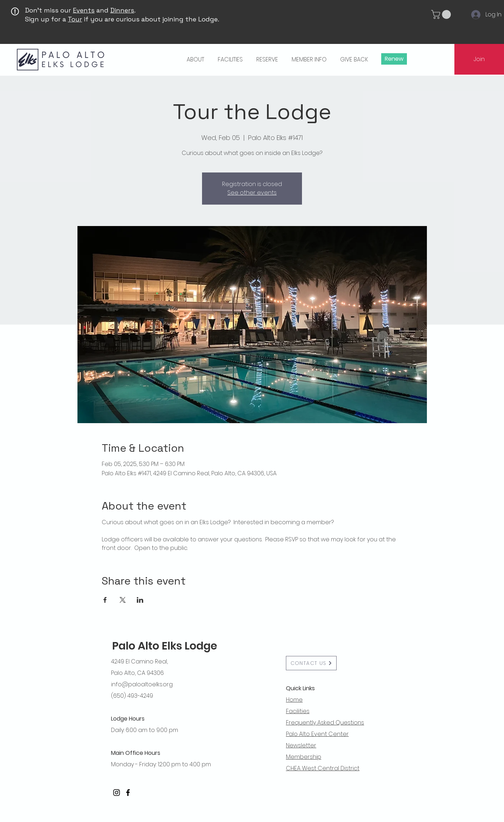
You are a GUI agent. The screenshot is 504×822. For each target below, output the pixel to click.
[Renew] (394, 59)
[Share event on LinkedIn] (140, 600)
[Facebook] (128, 793)
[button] (442, 14)
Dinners (122, 10)
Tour (75, 19)
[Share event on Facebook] (105, 600)
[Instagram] (117, 793)
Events (84, 10)
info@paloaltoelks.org (142, 684)
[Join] (479, 59)
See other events (252, 193)
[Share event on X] (123, 600)
